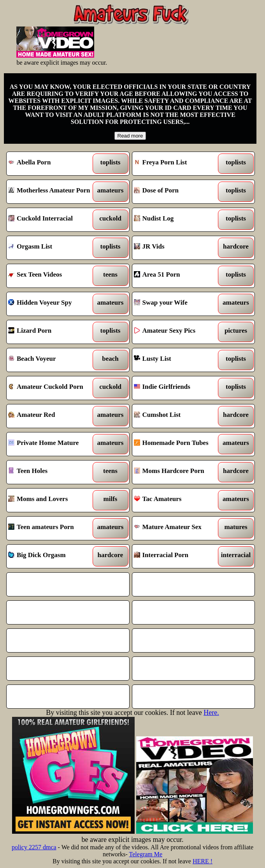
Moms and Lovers (52, 500)
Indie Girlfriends (178, 388)
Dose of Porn (178, 192)
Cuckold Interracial (52, 220)
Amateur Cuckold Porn (52, 388)
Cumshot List (178, 416)
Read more (130, 136)
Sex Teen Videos (52, 276)
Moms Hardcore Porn (178, 472)
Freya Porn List (178, 164)
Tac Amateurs (178, 500)
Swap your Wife (178, 304)
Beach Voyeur (52, 360)
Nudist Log (178, 220)
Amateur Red (52, 416)
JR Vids (178, 248)
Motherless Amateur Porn (52, 192)
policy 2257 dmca (34, 847)
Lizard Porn (52, 332)
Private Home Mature (52, 444)
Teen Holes (52, 472)
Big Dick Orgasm (52, 556)
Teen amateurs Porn (52, 528)
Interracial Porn (178, 556)
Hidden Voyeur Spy (52, 304)
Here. (211, 713)
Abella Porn (52, 164)
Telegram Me (146, 854)
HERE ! (203, 861)
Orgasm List (52, 248)
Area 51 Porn (178, 276)
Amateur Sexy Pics (178, 332)
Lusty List (178, 360)
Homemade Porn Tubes (178, 444)
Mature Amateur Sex (178, 528)
